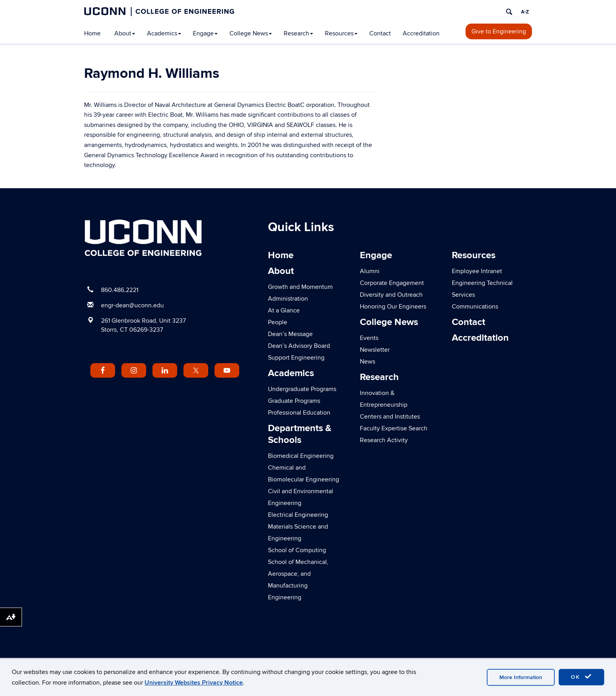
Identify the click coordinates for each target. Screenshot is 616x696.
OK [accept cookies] (581, 677)
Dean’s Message (290, 334)
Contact (380, 33)
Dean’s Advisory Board (299, 346)
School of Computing (297, 550)
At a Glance (284, 310)
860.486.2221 (120, 290)
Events (369, 338)
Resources (341, 33)
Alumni (370, 271)
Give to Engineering (499, 31)
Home (92, 33)
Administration (288, 299)
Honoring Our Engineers (393, 307)
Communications (475, 307)
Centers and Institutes (390, 417)
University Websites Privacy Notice (194, 683)
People (278, 322)
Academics (164, 33)
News (368, 362)
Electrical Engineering (298, 515)
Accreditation (421, 33)
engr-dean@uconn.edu (132, 305)
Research (298, 33)
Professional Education (299, 413)
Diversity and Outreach (391, 295)
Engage (205, 33)
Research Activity (384, 440)
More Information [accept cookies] (521, 677)
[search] (509, 12)
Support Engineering (296, 358)
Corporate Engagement (392, 283)
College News (251, 33)
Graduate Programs (294, 401)
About (125, 33)
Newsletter (375, 350)
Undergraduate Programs (302, 389)
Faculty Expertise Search (394, 428)
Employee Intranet (477, 271)
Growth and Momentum (300, 287)
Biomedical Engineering (301, 456)
